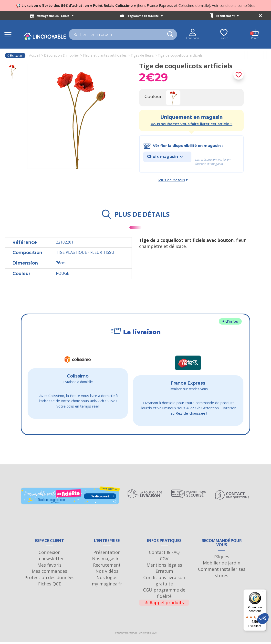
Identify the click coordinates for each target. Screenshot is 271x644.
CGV (164, 561)
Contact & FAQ (164, 554)
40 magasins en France (55, 16)
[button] (263, 619)
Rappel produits (164, 605)
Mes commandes (49, 573)
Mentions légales (164, 567)
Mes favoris (49, 567)
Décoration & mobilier (62, 55)
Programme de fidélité (145, 16)
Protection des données (49, 580)
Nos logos (107, 580)
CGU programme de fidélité (164, 595)
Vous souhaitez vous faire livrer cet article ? (192, 124)
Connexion (50, 554)
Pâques (222, 559)
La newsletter (50, 561)
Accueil (35, 55)
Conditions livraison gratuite (164, 583)
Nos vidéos (107, 573)
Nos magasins (107, 561)
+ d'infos (230, 321)
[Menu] (263, 592)
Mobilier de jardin (222, 565)
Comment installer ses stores (222, 574)
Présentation (107, 554)
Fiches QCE (50, 586)
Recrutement (227, 16)
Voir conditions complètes (234, 5)
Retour (15, 55)
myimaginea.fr (107, 586)
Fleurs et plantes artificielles (105, 55)
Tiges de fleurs (142, 55)
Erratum (164, 573)
